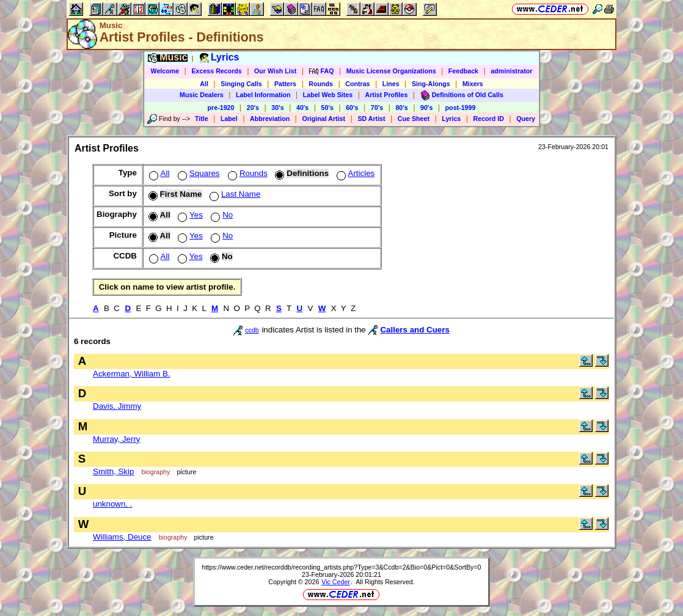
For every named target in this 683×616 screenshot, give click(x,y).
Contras (357, 84)
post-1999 (461, 108)
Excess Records (216, 71)
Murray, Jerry (117, 439)
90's (426, 108)
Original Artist (323, 119)
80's (401, 108)
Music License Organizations (391, 71)
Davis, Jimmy (117, 406)
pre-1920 (221, 108)
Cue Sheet (414, 119)
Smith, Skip (113, 471)
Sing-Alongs (431, 84)
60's (352, 108)
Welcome (165, 71)
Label (229, 119)
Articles (355, 173)
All (204, 84)
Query (526, 119)
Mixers (473, 84)
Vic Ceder (336, 582)
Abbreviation (270, 119)
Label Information (263, 95)
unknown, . (112, 504)
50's (327, 108)
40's (302, 108)
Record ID (489, 119)
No (221, 215)
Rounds (321, 84)
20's (253, 108)
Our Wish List (275, 71)
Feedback (463, 71)
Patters (285, 84)
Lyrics (451, 119)
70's (377, 108)
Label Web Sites (328, 95)
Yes (189, 215)
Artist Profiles (387, 95)
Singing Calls (241, 84)
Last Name (234, 194)
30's (277, 108)
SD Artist (371, 119)
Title (202, 119)
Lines (391, 84)
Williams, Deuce (122, 537)
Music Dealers (202, 95)
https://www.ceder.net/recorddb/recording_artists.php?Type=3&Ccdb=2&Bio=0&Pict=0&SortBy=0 (341, 567)
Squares (198, 173)
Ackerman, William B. (132, 374)
